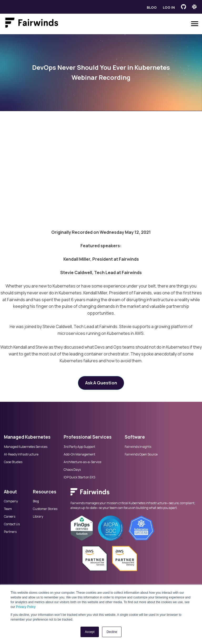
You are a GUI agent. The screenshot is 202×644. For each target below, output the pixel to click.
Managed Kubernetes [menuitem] (27, 437)
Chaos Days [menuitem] (72, 470)
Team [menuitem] (8, 509)
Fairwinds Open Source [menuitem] (141, 454)
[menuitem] (134, 494)
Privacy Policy (26, 607)
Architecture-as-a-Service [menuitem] (82, 462)
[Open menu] (195, 24)
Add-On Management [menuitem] (79, 454)
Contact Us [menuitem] (12, 524)
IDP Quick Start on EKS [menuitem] (79, 477)
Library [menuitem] (38, 517)
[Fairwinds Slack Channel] (194, 7)
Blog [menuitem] (36, 501)
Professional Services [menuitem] (88, 437)
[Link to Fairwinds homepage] (32, 24)
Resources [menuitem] (45, 492)
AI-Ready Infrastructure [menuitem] (21, 454)
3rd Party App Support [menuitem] (79, 447)
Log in (169, 7)
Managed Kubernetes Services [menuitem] (26, 447)
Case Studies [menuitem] (13, 462)
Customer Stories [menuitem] (45, 509)
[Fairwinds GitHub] (183, 7)
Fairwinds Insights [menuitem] (138, 447)
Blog (152, 7)
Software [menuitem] (135, 437)
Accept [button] (90, 632)
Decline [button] (112, 632)
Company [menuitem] (11, 501)
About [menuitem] (10, 492)
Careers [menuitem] (10, 517)
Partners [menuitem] (10, 532)
